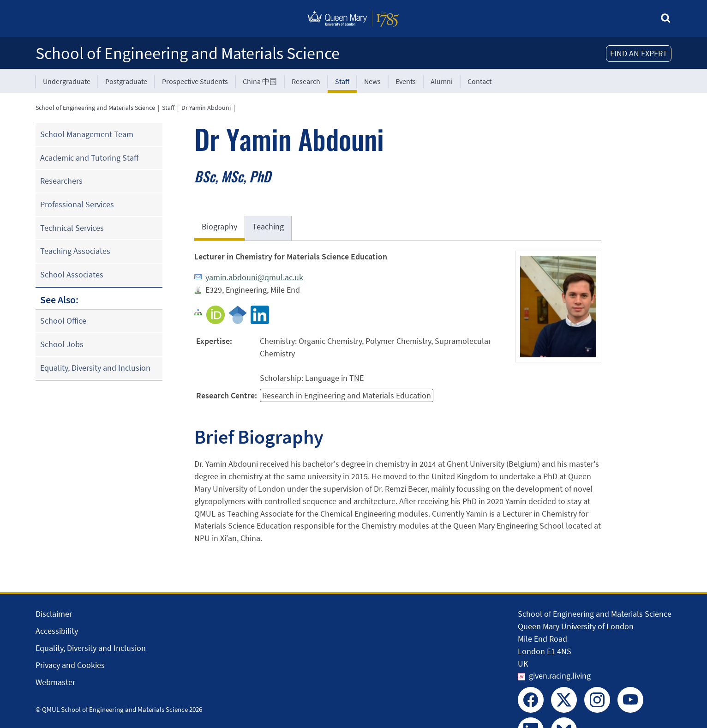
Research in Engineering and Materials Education (347, 395)
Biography (219, 226)
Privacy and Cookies (70, 665)
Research (306, 81)
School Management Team (87, 134)
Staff (342, 81)
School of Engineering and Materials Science (188, 53)
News (372, 81)
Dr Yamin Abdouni (206, 108)
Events (406, 81)
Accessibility (57, 631)
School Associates (72, 274)
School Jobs (62, 344)
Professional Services (77, 204)
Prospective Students (195, 81)
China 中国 (260, 81)
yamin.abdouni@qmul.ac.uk (254, 277)
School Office (63, 321)
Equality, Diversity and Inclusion (95, 368)
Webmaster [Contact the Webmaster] (55, 682)
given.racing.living (560, 676)
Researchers (61, 181)
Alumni (442, 81)
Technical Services (72, 228)
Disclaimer (54, 614)
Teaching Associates (75, 251)
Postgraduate (126, 81)
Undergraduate (67, 81)
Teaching (268, 226)
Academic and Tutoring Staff (89, 158)
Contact (479, 81)
